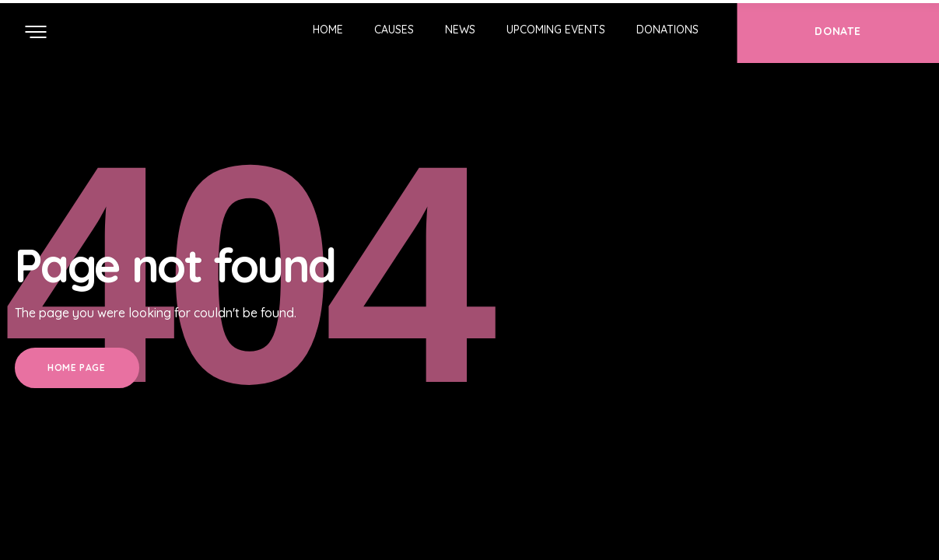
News (460, 30)
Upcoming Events (556, 30)
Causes (394, 30)
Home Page (76, 367)
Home (328, 30)
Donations (667, 30)
